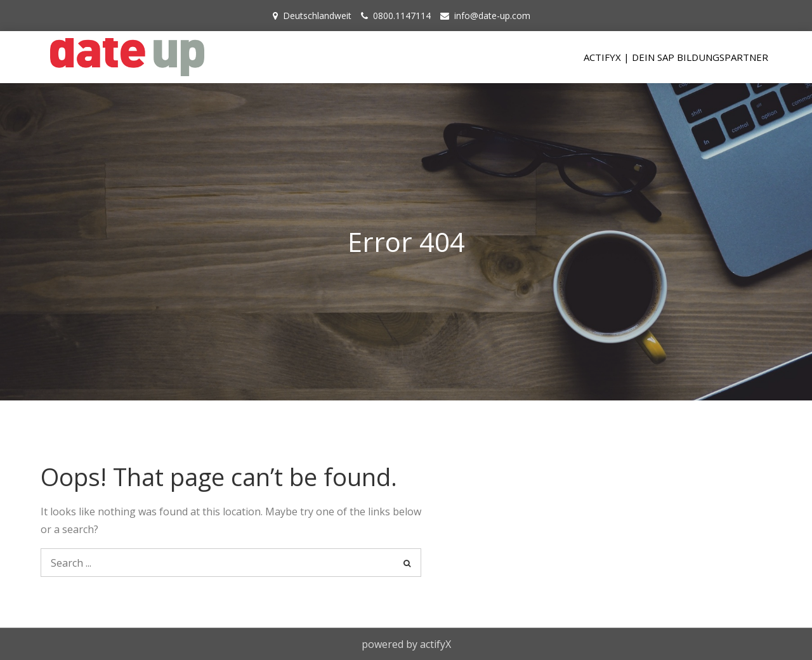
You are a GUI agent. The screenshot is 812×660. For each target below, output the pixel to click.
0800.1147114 (402, 16)
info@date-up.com (492, 16)
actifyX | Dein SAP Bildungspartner (676, 57)
